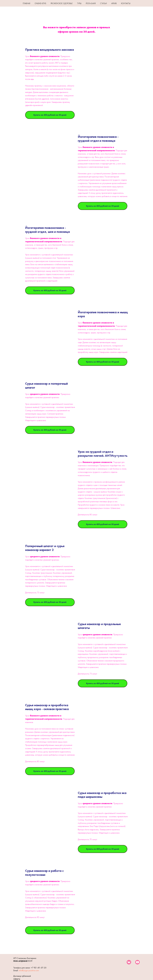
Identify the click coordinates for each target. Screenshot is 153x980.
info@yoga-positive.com (29, 970)
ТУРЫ (79, 3)
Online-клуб (40, 3)
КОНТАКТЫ (126, 3)
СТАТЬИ (103, 3)
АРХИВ (114, 3)
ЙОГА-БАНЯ (91, 3)
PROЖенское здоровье (62, 3)
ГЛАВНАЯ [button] (26, 3)
